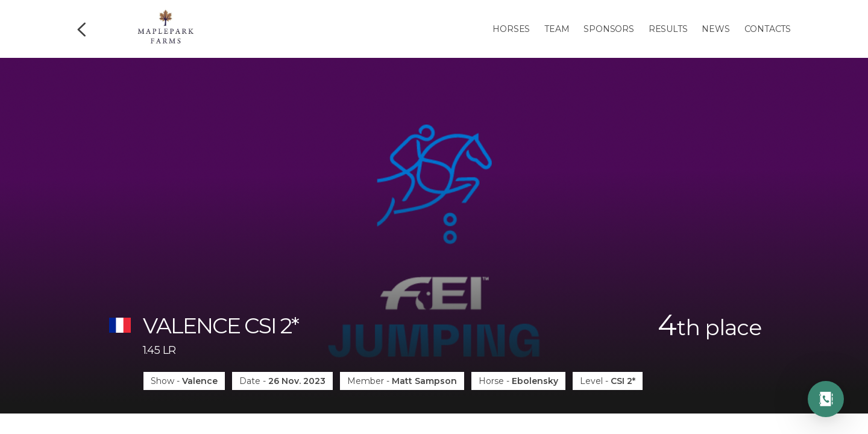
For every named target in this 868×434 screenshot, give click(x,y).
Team (557, 29)
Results (668, 29)
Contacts (768, 29)
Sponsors (609, 29)
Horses (511, 29)
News (715, 29)
